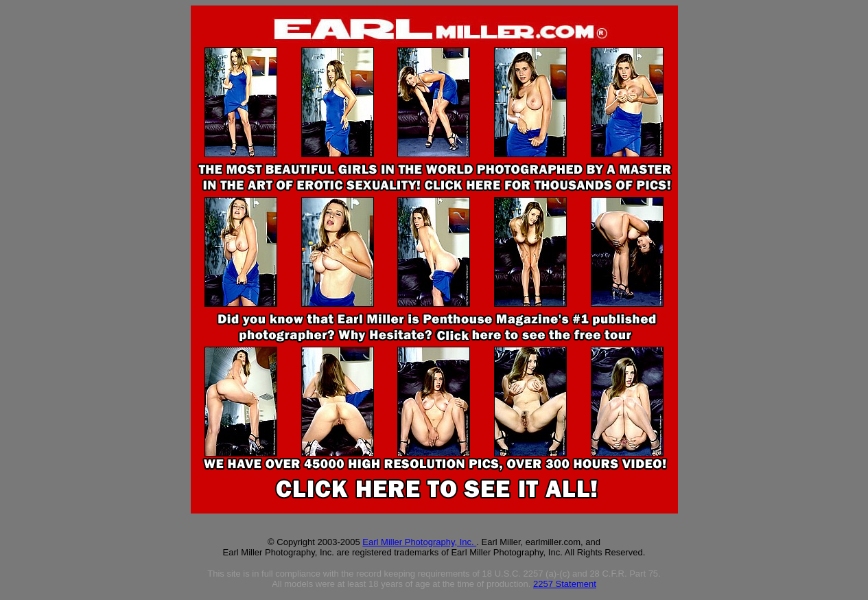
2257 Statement (565, 584)
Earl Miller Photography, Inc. (419, 542)
